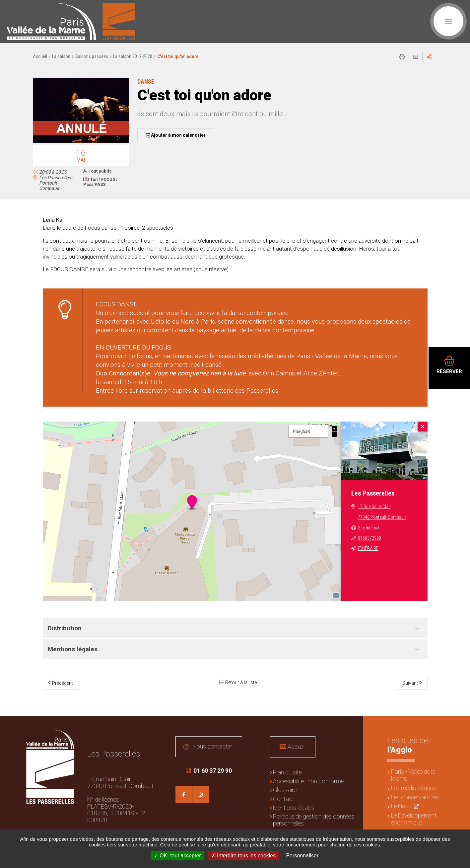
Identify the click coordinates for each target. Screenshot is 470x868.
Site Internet (369, 528)
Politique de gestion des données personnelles (314, 820)
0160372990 (369, 538)
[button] (81, 142)
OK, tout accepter (177, 856)
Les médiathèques (413, 788)
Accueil (40, 56)
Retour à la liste (241, 682)
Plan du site (287, 772)
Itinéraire (368, 548)
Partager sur (429, 57)
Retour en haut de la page (460, 726)
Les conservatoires (415, 797)
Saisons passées (92, 56)
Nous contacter (212, 746)
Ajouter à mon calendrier (178, 135)
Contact (284, 799)
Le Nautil (402, 806)
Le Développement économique (414, 819)
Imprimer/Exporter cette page (402, 57)
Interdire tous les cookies (243, 856)
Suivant (410, 683)
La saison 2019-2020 (133, 56)
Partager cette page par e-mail (416, 57)
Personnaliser (302, 856)
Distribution (65, 628)
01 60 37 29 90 (209, 771)
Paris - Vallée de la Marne (413, 775)
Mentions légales (73, 649)
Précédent (63, 683)
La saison (61, 56)
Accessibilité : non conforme (308, 781)
